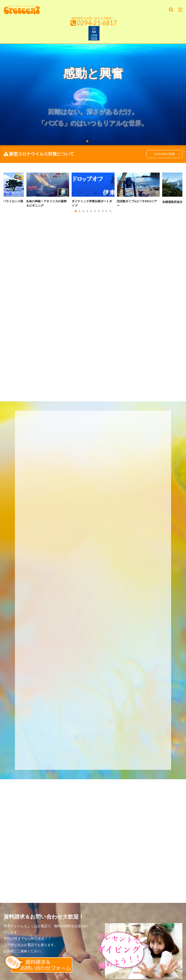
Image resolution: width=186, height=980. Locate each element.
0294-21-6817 (97, 23)
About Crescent (93, 880)
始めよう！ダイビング (46, 875)
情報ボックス (155, 875)
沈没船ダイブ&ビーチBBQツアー (137, 205)
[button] (8, 188)
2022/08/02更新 (163, 154)
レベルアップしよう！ (85, 875)
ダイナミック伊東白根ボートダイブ (92, 205)
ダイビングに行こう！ (123, 875)
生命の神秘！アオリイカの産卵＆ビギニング (46, 205)
